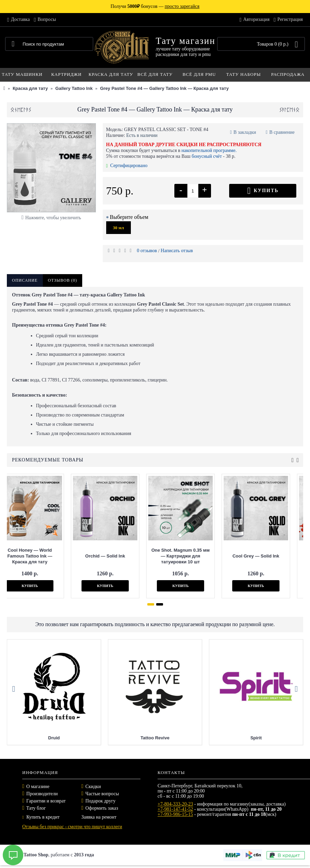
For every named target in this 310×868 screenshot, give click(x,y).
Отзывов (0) (63, 280)
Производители (42, 794)
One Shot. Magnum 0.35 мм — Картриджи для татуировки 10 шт (132, 556)
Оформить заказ (102, 808)
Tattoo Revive (244, 738)
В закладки (245, 132)
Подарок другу (100, 801)
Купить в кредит (41, 817)
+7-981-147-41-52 (175, 809)
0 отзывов (147, 251)
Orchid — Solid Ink (57, 556)
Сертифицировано (127, 166)
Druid (143, 738)
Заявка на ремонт (99, 817)
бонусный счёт (207, 156)
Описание (25, 280)
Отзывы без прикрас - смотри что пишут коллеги (72, 827)
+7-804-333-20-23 (175, 804)
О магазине (38, 787)
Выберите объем (129, 217)
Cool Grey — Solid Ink (208, 556)
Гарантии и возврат (46, 801)
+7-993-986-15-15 (175, 814)
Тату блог (36, 808)
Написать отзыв (177, 251)
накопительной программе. (209, 150)
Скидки (93, 787)
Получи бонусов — (155, 6)
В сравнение (282, 132)
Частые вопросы (102, 794)
